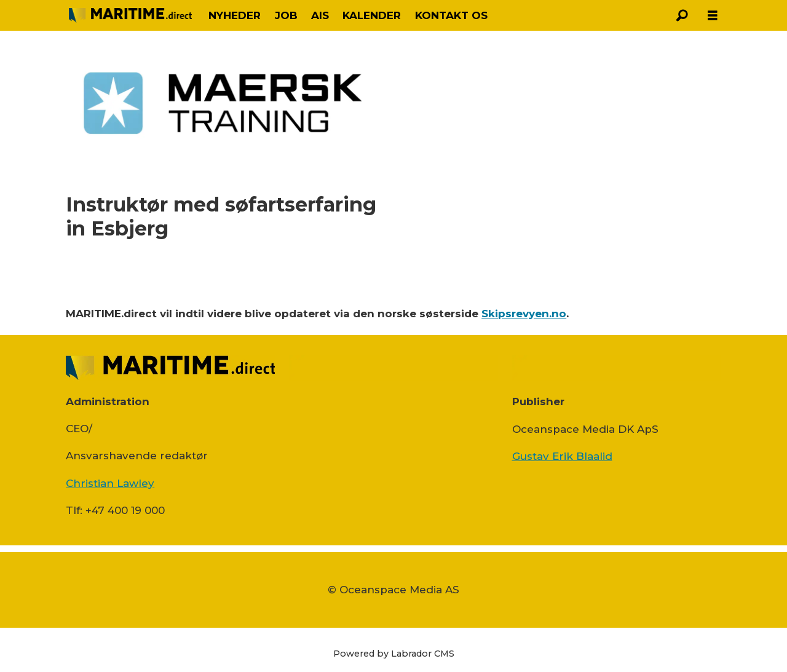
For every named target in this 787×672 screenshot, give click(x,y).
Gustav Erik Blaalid (562, 456)
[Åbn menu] (713, 16)
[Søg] (682, 15)
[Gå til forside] (130, 15)
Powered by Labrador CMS (394, 654)
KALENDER (372, 15)
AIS (320, 15)
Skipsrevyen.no (524, 314)
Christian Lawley (110, 483)
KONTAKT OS (451, 15)
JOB (286, 15)
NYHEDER (235, 15)
